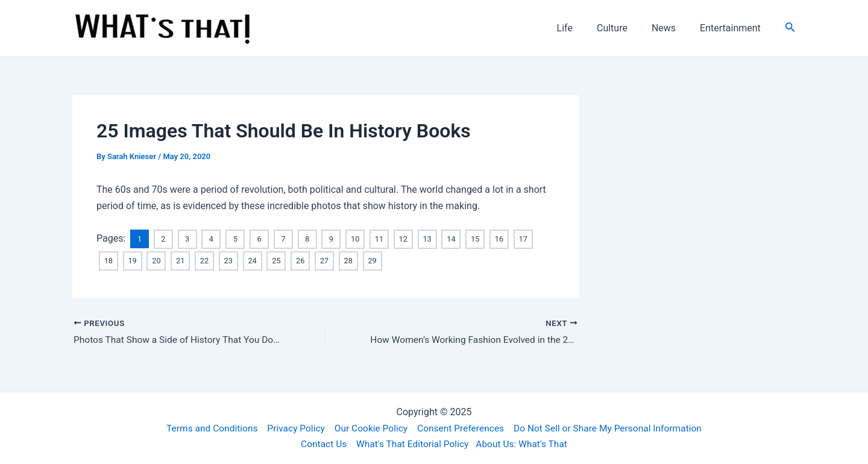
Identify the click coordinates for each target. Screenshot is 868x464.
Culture (624, 28)
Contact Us (321, 444)
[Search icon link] (790, 28)
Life (582, 28)
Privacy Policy (292, 428)
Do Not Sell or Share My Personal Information (612, 428)
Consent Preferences (461, 428)
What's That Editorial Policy (412, 444)
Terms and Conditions (206, 428)
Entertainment (733, 28)
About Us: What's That (524, 444)
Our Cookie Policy (369, 428)
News (671, 28)
